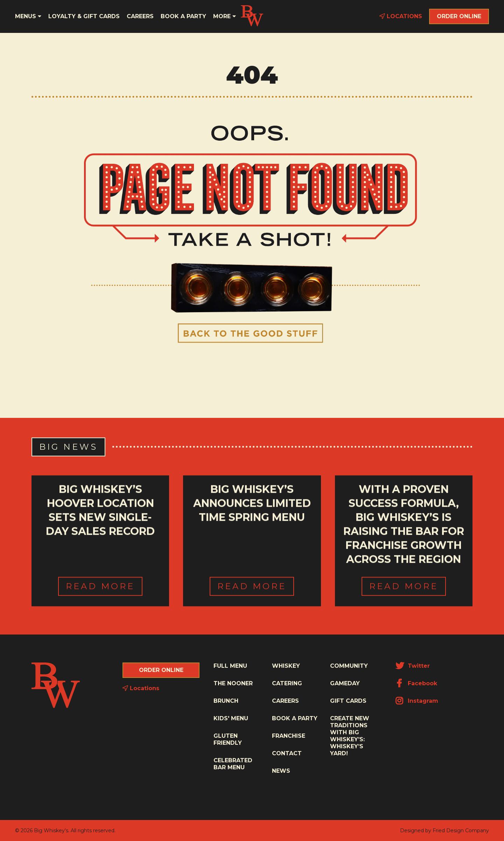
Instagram (417, 701)
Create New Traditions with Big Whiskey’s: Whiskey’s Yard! (350, 736)
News (281, 771)
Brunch (226, 701)
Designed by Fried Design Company (444, 831)
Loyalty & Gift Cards (84, 16)
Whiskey (286, 666)
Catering (287, 683)
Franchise (289, 736)
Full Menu (230, 666)
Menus (28, 16)
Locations (401, 16)
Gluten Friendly (228, 739)
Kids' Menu (231, 718)
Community (349, 666)
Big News (68, 447)
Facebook (416, 683)
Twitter (413, 666)
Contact (287, 753)
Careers (140, 16)
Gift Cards (348, 701)
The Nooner (233, 683)
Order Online (459, 16)
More (225, 16)
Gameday (345, 683)
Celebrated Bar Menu (233, 764)
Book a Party (183, 16)
